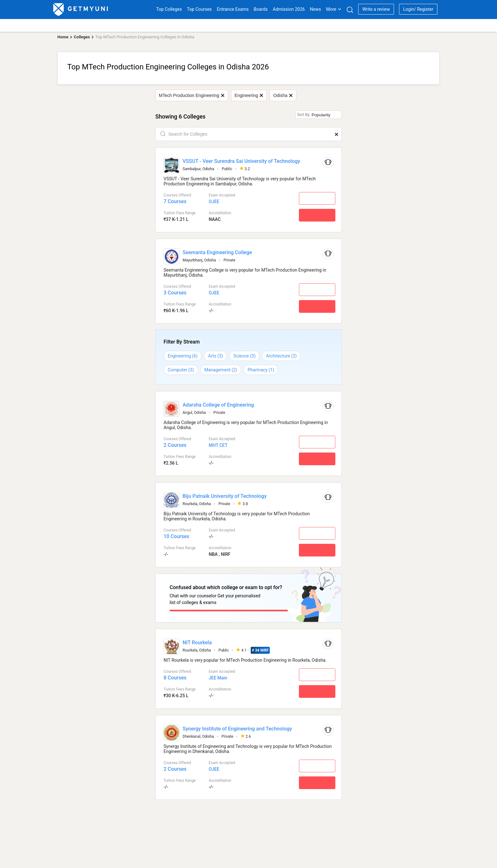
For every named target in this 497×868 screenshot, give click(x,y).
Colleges (82, 37)
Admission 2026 (289, 9)
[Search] (350, 10)
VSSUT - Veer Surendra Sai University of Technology (241, 161)
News (316, 9)
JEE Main (218, 676)
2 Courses (175, 445)
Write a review (376, 9)
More (334, 9)
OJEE (214, 202)
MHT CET (218, 445)
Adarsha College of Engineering (218, 405)
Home (63, 37)
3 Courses (175, 293)
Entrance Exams (233, 9)
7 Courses (175, 201)
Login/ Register (418, 9)
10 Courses (176, 536)
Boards (261, 9)
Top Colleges (169, 9)
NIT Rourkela (197, 641)
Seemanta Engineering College (217, 252)
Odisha (283, 95)
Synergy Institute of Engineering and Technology (237, 727)
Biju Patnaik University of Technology (225, 496)
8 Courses (175, 676)
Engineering (249, 95)
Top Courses (199, 9)
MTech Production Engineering (191, 95)
